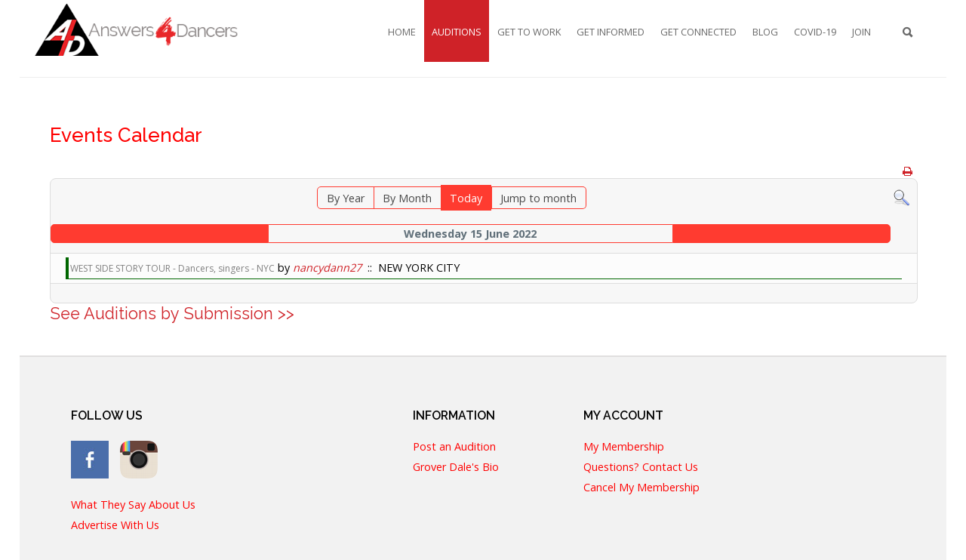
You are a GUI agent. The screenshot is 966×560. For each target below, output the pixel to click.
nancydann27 (327, 268)
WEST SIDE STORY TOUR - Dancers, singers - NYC (172, 268)
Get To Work (529, 32)
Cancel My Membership (641, 487)
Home (402, 32)
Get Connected (698, 32)
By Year (346, 198)
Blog (765, 32)
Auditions (457, 32)
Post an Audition (454, 446)
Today (466, 198)
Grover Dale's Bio (456, 467)
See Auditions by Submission (162, 314)
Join (861, 32)
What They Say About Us (133, 505)
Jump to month (538, 198)
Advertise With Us (115, 525)
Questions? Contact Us (641, 467)
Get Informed (611, 32)
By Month (407, 198)
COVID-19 (815, 32)
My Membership (624, 446)
